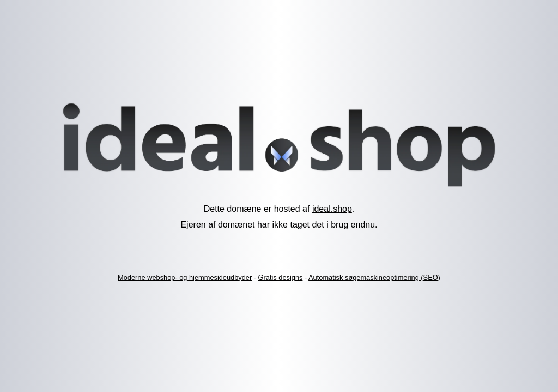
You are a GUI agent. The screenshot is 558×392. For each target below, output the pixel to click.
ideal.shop (332, 209)
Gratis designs (281, 277)
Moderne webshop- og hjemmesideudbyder (185, 277)
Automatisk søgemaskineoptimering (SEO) (374, 277)
